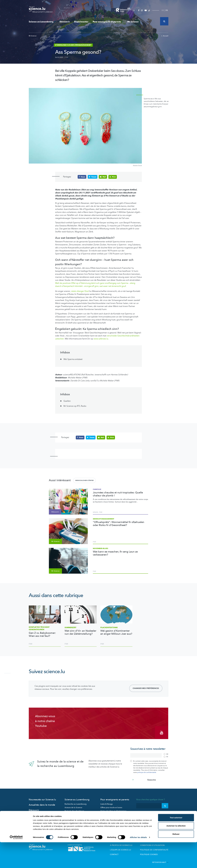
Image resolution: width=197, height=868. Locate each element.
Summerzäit (70, 627)
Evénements (69, 820)
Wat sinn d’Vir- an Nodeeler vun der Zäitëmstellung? (80, 632)
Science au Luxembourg (42, 22)
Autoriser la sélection (176, 852)
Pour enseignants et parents (108, 22)
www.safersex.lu (101, 339)
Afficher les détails (138, 863)
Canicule (97, 489)
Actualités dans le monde (42, 804)
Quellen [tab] (67, 401)
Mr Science (133, 22)
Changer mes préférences (146, 688)
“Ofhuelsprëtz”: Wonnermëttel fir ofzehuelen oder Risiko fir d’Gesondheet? (119, 524)
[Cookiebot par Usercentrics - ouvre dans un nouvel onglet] (16, 863)
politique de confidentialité (147, 771)
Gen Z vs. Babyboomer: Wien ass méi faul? (42, 634)
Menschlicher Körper (84, 480)
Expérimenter (81, 22)
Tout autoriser (176, 843)
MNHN (95, 512)
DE (163, 10)
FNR (67, 57)
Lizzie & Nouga (107, 803)
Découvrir (65, 22)
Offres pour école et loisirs (111, 806)
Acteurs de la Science (73, 806)
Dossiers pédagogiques (110, 813)
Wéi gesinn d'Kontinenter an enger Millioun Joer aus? (116, 632)
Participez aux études (73, 813)
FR (167, 10)
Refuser (176, 860)
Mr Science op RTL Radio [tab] (75, 406)
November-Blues (101, 548)
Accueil (165, 36)
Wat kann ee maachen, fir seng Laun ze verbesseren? (115, 553)
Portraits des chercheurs (74, 810)
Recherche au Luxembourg (76, 803)
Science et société (72, 817)
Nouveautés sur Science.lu (42, 798)
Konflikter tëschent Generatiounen (39, 628)
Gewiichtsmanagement (104, 519)
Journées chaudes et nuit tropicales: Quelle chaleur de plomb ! (118, 494)
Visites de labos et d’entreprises (113, 810)
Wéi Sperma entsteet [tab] (73, 359)
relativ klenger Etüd (80, 291)
